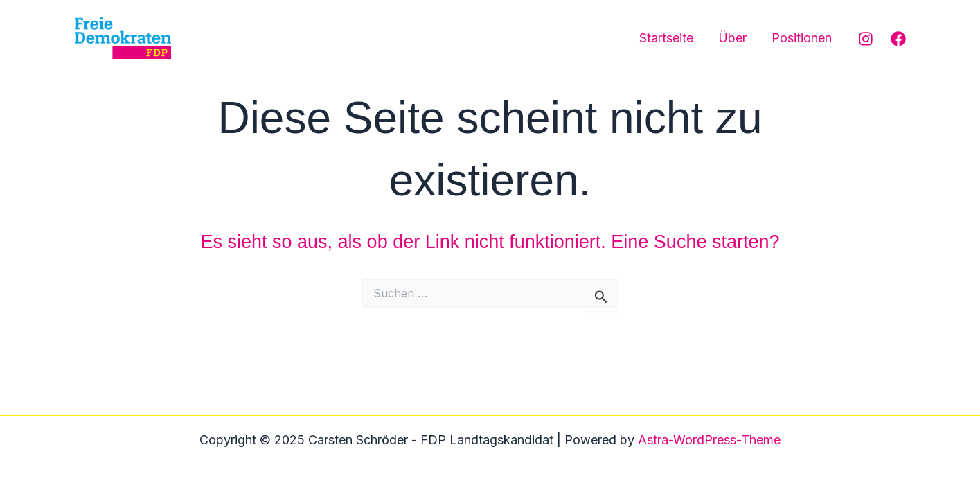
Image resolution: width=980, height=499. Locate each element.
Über (732, 38)
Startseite (666, 38)
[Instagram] (866, 39)
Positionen (802, 38)
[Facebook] (898, 39)
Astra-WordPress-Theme (709, 440)
